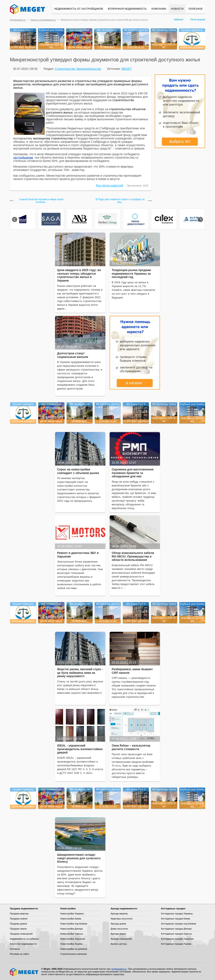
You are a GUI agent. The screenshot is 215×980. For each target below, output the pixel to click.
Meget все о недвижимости (24, 972)
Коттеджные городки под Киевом (179, 924)
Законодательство (89, 69)
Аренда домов (118, 924)
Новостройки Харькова (73, 939)
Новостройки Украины (72, 914)
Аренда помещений (121, 939)
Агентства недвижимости (23, 944)
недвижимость (119, 969)
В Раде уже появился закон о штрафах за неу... (120, 201)
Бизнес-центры (119, 944)
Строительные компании (73, 954)
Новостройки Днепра (71, 929)
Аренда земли (118, 934)
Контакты (15, 949)
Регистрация (198, 20)
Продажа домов (18, 924)
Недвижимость (18, 20)
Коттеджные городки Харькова (177, 939)
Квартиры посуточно (122, 919)
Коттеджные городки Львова (176, 944)
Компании (159, 9)
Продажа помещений (21, 934)
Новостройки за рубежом (74, 949)
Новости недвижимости (43, 20)
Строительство (65, 69)
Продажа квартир (19, 914)
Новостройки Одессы (72, 934)
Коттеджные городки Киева (176, 919)
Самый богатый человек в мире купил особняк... (41, 201)
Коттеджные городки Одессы (176, 934)
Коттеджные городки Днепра (176, 929)
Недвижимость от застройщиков (79, 9)
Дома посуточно (119, 929)
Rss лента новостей (109, 185)
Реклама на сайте (19, 954)
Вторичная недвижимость (127, 9)
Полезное (195, 9)
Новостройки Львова (71, 944)
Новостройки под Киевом (74, 924)
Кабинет (179, 20)
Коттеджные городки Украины (177, 914)
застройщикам (23, 158)
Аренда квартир (119, 914)
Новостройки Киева (71, 919)
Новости (177, 9)
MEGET (127, 69)
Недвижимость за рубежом (24, 939)
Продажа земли (18, 929)
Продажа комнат (19, 919)
